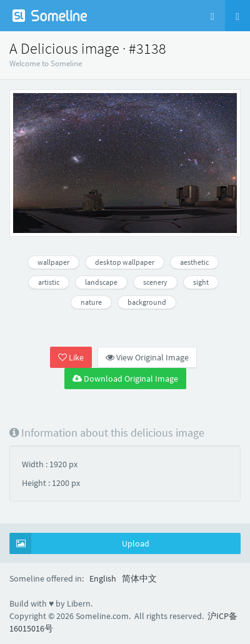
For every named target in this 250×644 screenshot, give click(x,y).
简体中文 (139, 578)
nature (91, 302)
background (147, 302)
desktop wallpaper (125, 262)
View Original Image (147, 357)
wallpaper (53, 262)
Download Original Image (125, 379)
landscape (101, 282)
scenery (155, 282)
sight (201, 282)
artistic (49, 282)
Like (71, 357)
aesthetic (194, 262)
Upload (80, 543)
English (103, 578)
